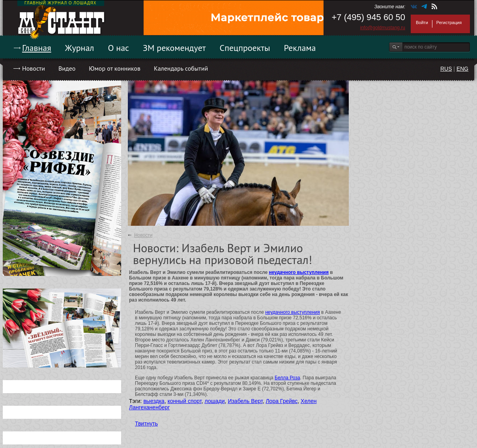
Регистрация (449, 22)
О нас (118, 48)
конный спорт (185, 401)
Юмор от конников (115, 68)
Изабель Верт (245, 401)
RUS (446, 69)
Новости (34, 68)
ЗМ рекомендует (174, 48)
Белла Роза (287, 378)
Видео (67, 68)
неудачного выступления (299, 272)
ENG (462, 69)
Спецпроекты (245, 48)
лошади (214, 401)
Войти (422, 22)
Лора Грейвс (282, 401)
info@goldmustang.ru (383, 28)
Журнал (80, 48)
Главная (37, 48)
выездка (154, 401)
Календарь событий (181, 68)
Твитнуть (146, 424)
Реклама (300, 48)
